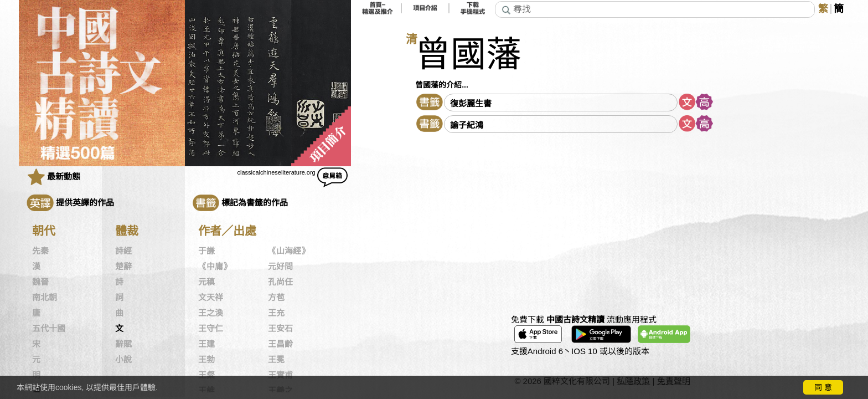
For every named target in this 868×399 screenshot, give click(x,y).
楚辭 (123, 267)
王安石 (280, 329)
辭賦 (123, 344)
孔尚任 (280, 282)
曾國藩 (468, 55)
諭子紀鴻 (467, 125)
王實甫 (280, 375)
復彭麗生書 (471, 103)
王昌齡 (280, 344)
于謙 (206, 251)
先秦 (40, 251)
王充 (276, 313)
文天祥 (211, 298)
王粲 (206, 375)
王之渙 (211, 313)
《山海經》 (289, 251)
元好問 (280, 267)
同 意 (823, 387)
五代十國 (49, 329)
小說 (123, 360)
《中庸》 (215, 267)
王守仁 (211, 329)
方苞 (276, 298)
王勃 (206, 360)
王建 (206, 344)
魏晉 (40, 282)
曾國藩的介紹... (442, 85)
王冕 (276, 360)
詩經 (123, 251)
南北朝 (45, 298)
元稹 (206, 282)
